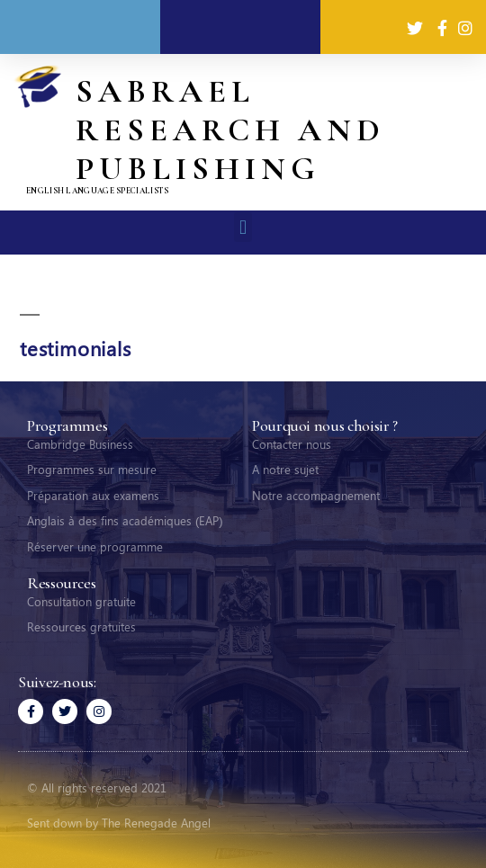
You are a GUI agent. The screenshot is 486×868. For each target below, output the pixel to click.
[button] (243, 227)
